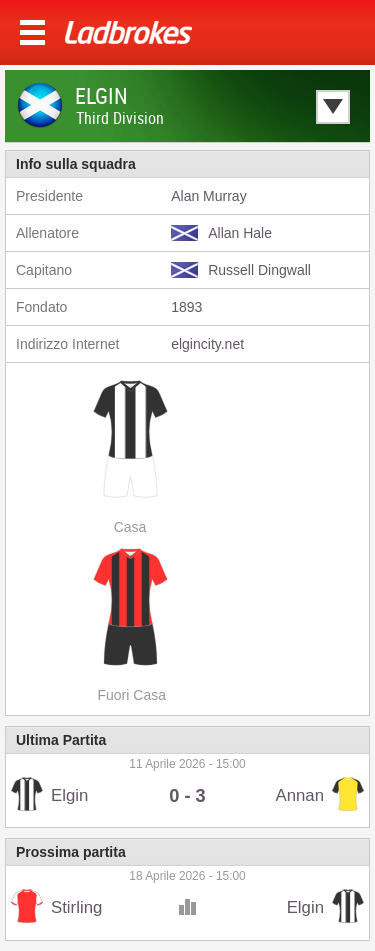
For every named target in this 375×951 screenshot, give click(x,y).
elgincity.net (207, 344)
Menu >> (32, 32)
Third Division (120, 118)
